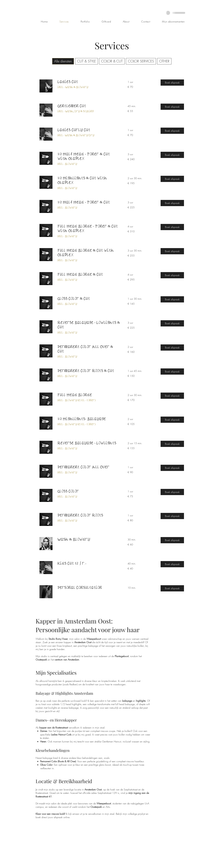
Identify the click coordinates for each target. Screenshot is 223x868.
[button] (172, 83)
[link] (89, 82)
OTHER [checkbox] (164, 61)
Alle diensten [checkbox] (63, 61)
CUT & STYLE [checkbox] (86, 61)
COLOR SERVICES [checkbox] (141, 61)
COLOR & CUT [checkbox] (112, 61)
